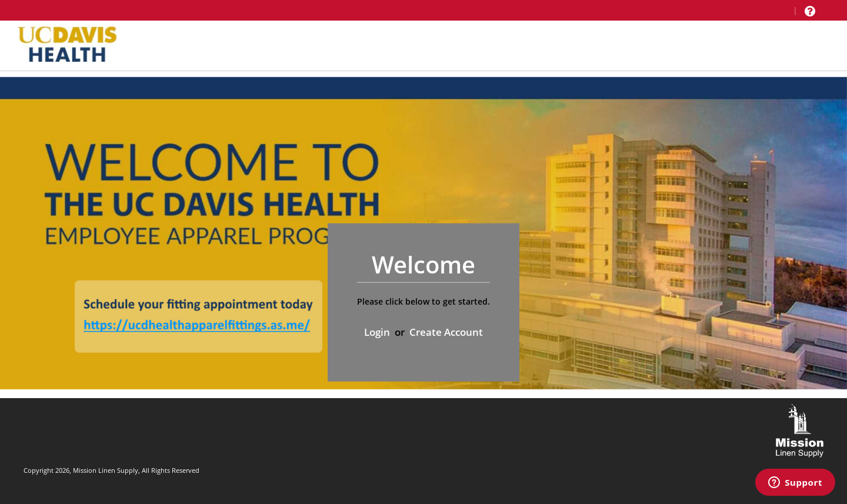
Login (377, 332)
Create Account (446, 332)
